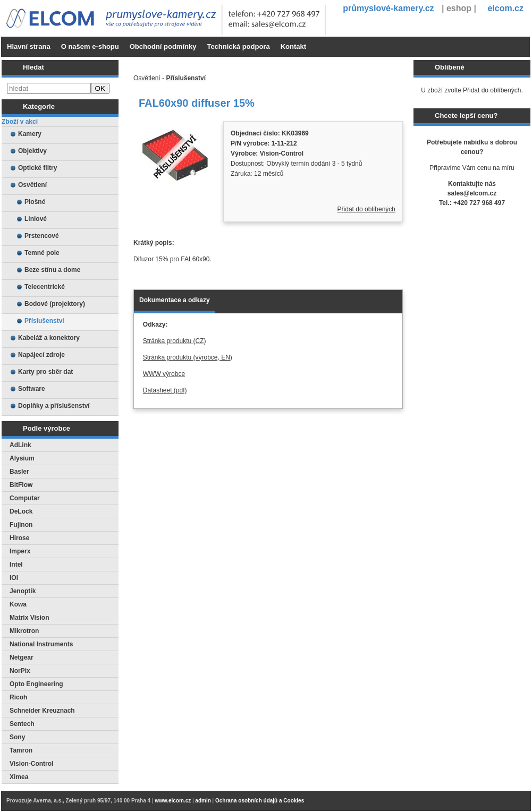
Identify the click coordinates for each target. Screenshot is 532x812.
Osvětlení (32, 185)
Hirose (19, 538)
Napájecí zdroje (41, 355)
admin (203, 801)
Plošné (35, 202)
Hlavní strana (29, 46)
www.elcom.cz (173, 801)
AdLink (20, 445)
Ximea (19, 777)
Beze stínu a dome (52, 270)
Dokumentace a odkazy (175, 300)
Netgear (22, 657)
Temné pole (42, 253)
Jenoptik (23, 591)
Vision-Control (31, 764)
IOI (14, 578)
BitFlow (21, 485)
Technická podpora (238, 46)
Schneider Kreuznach (42, 711)
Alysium (22, 458)
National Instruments (41, 644)
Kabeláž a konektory (49, 338)
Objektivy (32, 151)
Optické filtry (37, 168)
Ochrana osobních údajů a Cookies (260, 801)
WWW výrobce (164, 374)
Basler (19, 472)
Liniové (36, 219)
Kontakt (293, 46)
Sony (17, 737)
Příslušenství (44, 321)
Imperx (20, 551)
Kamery (30, 134)
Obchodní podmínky (163, 46)
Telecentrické (45, 287)
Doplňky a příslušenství (54, 406)
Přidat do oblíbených (366, 209)
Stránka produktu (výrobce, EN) (188, 357)
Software (32, 389)
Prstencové (42, 236)
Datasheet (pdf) (165, 390)
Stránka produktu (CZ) (175, 341)
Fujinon (21, 525)
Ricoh (18, 697)
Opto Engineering (36, 684)
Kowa (18, 604)
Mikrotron (24, 631)
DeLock (21, 511)
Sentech (22, 724)
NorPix (20, 671)
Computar (25, 498)
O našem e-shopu (90, 46)
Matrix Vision (29, 618)
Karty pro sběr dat (45, 372)
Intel (16, 565)
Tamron (21, 750)
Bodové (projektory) (55, 304)
